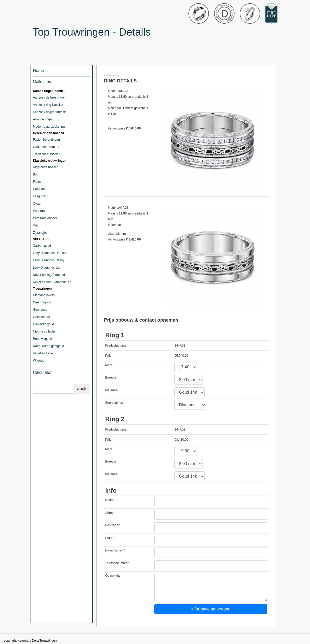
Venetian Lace (43, 353)
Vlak (36, 225)
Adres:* (110, 513)
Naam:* (110, 500)
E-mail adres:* (115, 550)
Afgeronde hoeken (46, 167)
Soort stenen (114, 403)
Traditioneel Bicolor (46, 154)
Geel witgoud (42, 302)
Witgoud (39, 361)
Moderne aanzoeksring (49, 127)
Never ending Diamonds (50, 275)
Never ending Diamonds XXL (53, 282)
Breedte (111, 378)
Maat (109, 365)
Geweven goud (44, 324)
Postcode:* (113, 525)
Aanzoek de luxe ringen (49, 97)
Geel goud (40, 310)
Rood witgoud (43, 339)
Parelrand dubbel (45, 218)
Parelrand (40, 211)
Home (39, 71)
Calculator (42, 372)
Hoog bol (39, 189)
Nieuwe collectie (44, 331)
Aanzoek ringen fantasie (50, 112)
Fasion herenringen (46, 140)
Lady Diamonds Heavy (49, 260)
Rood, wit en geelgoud (49, 346)
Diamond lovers (44, 295)
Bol (35, 174)
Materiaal (112, 390)
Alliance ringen (43, 119)
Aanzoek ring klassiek (48, 105)
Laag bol (39, 196)
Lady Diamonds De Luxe (50, 253)
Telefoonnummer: (117, 563)
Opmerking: (113, 576)
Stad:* (109, 538)
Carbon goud (42, 246)
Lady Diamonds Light (48, 268)
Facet (37, 182)
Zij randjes (40, 233)
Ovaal (37, 204)
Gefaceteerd (42, 317)
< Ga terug (112, 75)
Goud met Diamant (46, 147)
